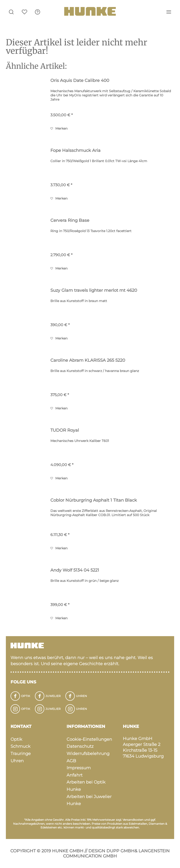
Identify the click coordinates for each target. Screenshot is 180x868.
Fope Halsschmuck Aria (75, 150)
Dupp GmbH (120, 851)
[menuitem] (37, 12)
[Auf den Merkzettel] (59, 128)
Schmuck (21, 746)
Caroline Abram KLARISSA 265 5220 (88, 360)
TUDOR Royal (65, 430)
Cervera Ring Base (70, 220)
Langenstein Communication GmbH (116, 853)
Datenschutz (80, 746)
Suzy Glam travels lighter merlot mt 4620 (94, 290)
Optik (16, 739)
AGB (71, 761)
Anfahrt (75, 775)
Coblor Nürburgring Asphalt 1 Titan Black (94, 500)
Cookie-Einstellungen (89, 739)
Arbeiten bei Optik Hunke (86, 786)
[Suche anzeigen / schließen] (11, 12)
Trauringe (21, 754)
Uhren (17, 761)
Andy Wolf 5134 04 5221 (75, 570)
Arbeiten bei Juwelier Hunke (89, 800)
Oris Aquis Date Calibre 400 (80, 80)
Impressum (79, 768)
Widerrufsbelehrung (88, 754)
